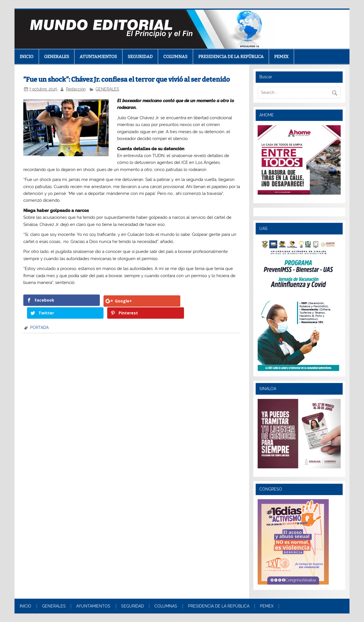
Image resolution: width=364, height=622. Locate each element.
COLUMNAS (175, 57)
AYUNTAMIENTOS (98, 57)
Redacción (76, 89)
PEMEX (281, 57)
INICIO (26, 57)
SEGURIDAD (140, 57)
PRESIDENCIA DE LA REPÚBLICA (231, 57)
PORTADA (39, 315)
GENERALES (57, 57)
